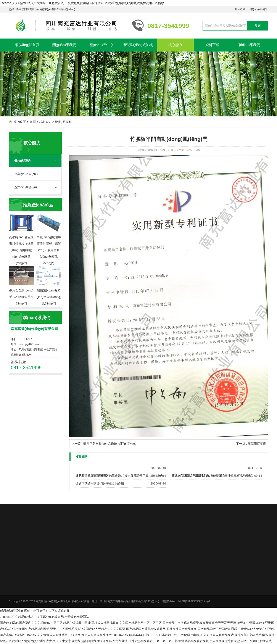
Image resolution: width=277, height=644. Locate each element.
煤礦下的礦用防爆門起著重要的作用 (100, 483)
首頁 (33, 122)
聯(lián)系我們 (258, 9)
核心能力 (175, 45)
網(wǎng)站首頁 (27, 45)
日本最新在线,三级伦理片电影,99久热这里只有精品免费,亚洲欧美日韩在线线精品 (213, 635)
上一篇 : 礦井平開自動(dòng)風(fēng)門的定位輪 (104, 444)
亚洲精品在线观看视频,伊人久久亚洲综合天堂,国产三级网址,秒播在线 (225, 641)
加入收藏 (240, 9)
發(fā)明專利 (63, 122)
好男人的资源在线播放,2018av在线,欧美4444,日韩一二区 (120, 635)
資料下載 (212, 45)
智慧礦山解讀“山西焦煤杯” (93, 476)
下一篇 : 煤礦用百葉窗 (251, 444)
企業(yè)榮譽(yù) (26, 187)
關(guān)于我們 (64, 45)
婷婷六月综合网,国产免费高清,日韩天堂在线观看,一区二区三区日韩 (132, 641)
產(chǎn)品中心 (101, 45)
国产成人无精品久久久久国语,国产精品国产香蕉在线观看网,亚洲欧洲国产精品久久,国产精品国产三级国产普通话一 (163, 629)
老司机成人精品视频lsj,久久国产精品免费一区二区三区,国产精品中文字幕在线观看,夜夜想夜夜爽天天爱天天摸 (162, 623)
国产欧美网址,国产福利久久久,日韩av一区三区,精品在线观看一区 (44, 623)
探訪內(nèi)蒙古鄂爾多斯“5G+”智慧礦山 (198, 476)
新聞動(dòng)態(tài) (138, 45)
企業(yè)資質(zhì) (26, 174)
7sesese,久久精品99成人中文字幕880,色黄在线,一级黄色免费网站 (44, 617)
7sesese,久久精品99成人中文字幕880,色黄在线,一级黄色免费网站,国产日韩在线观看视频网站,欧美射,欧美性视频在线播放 (82, 3)
